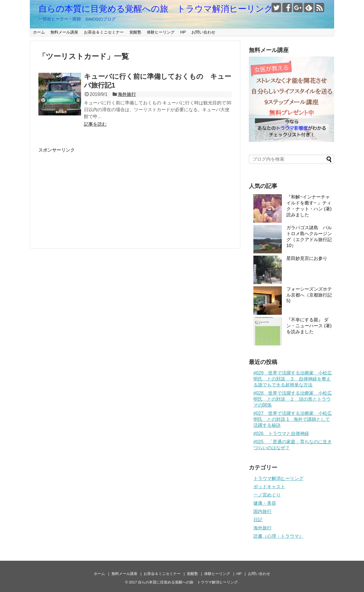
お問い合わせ (203, 32)
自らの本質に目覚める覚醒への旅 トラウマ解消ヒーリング (156, 9)
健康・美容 (265, 503)
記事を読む (95, 124)
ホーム (39, 32)
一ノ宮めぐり (267, 495)
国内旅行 (262, 511)
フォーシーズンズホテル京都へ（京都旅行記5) (309, 295)
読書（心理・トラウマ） (278, 536)
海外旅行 (127, 94)
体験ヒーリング (161, 32)
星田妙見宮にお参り (307, 258)
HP (183, 32)
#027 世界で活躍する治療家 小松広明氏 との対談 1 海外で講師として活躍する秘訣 (293, 419)
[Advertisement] (86, 193)
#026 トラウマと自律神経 (281, 433)
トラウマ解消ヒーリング (278, 478)
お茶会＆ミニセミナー (104, 32)
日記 (258, 520)
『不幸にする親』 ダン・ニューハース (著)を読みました (309, 326)
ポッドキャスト (269, 487)
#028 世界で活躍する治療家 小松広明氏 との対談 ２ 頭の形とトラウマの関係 (293, 399)
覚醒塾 (135, 32)
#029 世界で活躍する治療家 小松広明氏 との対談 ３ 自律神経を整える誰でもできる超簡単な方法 (293, 379)
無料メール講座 (64, 32)
